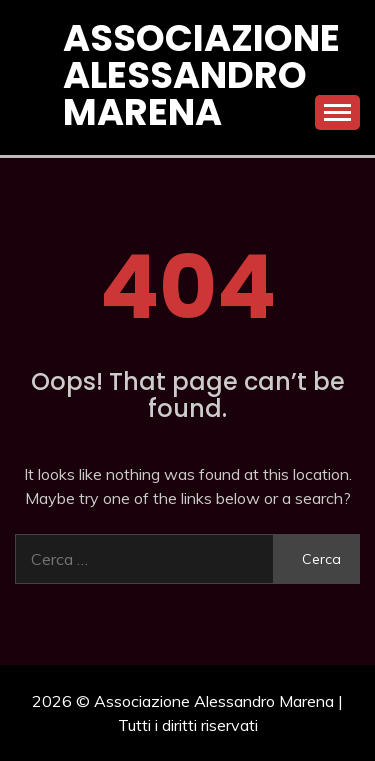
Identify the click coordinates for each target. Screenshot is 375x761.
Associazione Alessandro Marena (201, 75)
